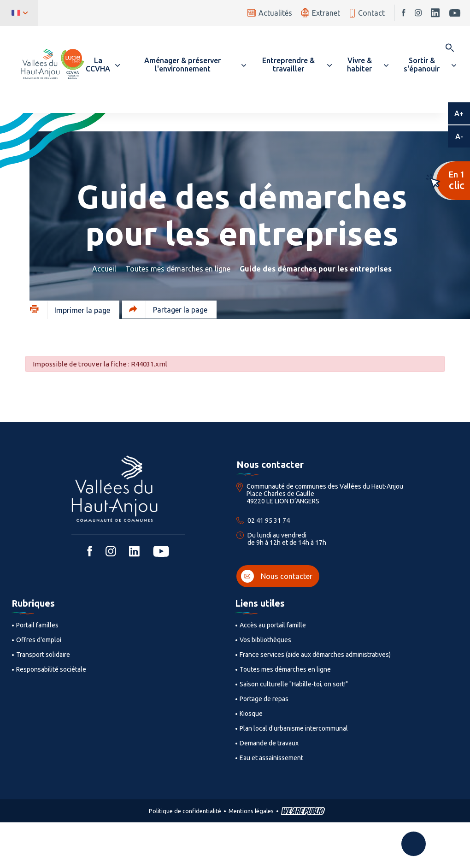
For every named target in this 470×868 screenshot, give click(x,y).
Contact (367, 13)
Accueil (104, 269)
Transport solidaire (43, 655)
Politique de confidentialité (185, 811)
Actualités (270, 13)
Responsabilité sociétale (51, 669)
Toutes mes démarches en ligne (178, 269)
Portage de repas (264, 699)
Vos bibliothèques (265, 640)
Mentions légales (251, 811)
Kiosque (251, 714)
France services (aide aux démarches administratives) (315, 655)
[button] (102, 65)
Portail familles (37, 625)
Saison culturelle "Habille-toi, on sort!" (294, 684)
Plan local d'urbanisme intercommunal (294, 728)
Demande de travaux (269, 743)
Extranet (321, 13)
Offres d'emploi (39, 640)
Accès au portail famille (273, 625)
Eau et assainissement (271, 758)
